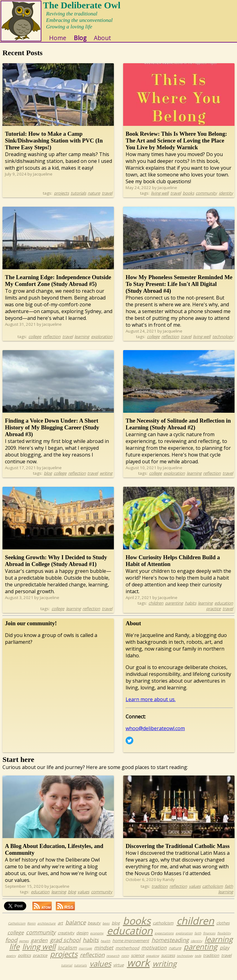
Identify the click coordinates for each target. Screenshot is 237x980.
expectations (164, 939)
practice (213, 614)
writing (106, 479)
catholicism (212, 892)
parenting (174, 609)
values (83, 897)
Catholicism (17, 929)
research (113, 961)
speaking (152, 961)
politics (24, 961)
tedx (198, 961)
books (188, 199)
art (60, 928)
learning (82, 342)
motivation (154, 953)
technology (223, 342)
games (24, 946)
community (206, 199)
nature (94, 199)
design (82, 938)
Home (64, 43)
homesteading (170, 945)
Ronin (31, 929)
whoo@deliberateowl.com (155, 734)
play (225, 953)
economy (97, 939)
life (14, 952)
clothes (223, 928)
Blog (86, 43)
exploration (102, 342)
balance (76, 928)
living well (160, 199)
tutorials (78, 199)
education (224, 609)
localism (67, 953)
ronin (125, 961)
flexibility (224, 939)
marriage (85, 954)
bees (106, 929)
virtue (118, 970)
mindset (104, 953)
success (168, 961)
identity (226, 199)
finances (209, 939)
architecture (46, 929)
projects (61, 199)
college (35, 342)
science (137, 961)
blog (48, 479)
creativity (66, 938)
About (108, 43)
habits (191, 609)
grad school (65, 945)
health (105, 946)
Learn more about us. (151, 705)
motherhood (127, 953)
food (11, 945)
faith (229, 892)
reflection (52, 342)
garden (39, 946)
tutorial (67, 971)
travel (107, 199)
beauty (94, 928)
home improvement (131, 946)
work (138, 968)
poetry (11, 961)
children (156, 609)
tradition (160, 892)
